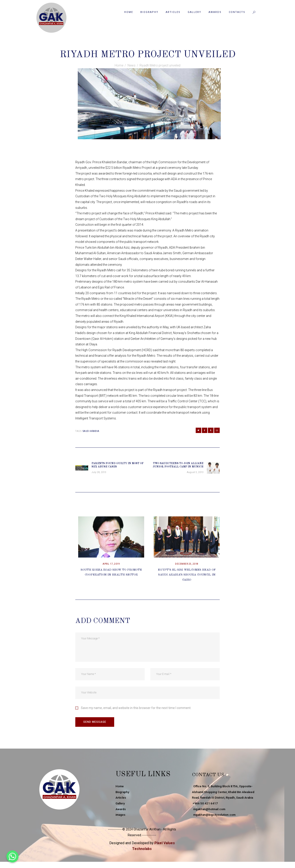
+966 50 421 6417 (205, 813)
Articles (121, 802)
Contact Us (215, 778)
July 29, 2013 (130, 45)
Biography (123, 796)
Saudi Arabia (91, 431)
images (121, 819)
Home (119, 65)
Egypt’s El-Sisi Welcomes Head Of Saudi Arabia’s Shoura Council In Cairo (187, 578)
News (148, 45)
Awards (121, 813)
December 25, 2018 (187, 567)
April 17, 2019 (111, 567)
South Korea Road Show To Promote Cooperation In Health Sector (111, 578)
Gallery (121, 808)
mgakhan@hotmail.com (210, 819)
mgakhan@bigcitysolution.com (215, 825)
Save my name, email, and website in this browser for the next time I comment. (136, 711)
